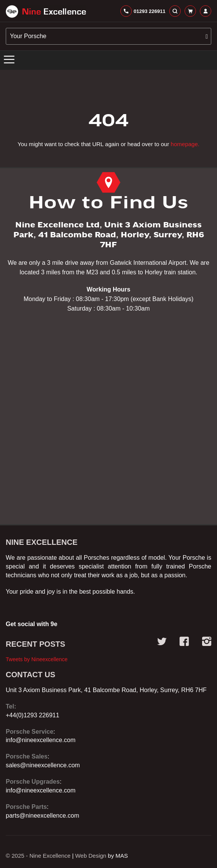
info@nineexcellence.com (41, 740)
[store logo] (46, 11)
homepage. (185, 144)
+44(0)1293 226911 (32, 715)
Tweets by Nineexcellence (37, 659)
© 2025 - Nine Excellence (38, 856)
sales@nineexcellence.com (43, 765)
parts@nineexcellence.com (42, 816)
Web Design (91, 856)
